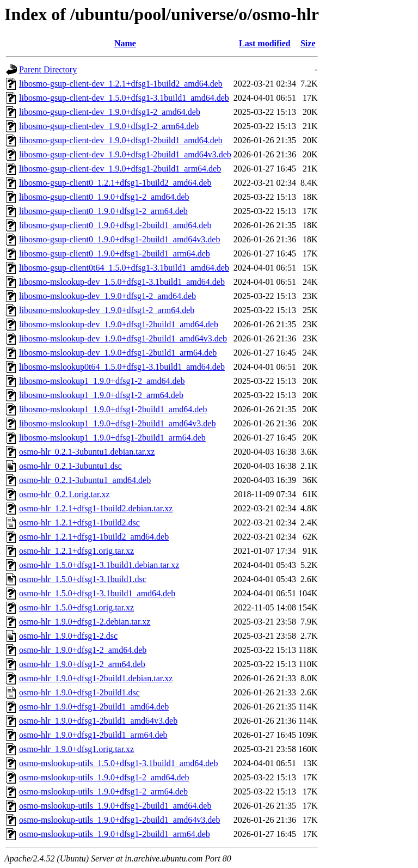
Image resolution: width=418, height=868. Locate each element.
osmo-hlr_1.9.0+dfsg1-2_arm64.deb (82, 664)
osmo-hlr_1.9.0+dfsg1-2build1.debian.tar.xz (96, 678)
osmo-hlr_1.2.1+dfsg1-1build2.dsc (79, 522)
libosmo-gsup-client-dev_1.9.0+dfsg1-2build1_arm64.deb (120, 169)
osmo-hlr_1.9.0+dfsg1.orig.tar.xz (76, 749)
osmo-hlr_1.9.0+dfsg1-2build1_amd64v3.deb (98, 721)
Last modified (265, 43)
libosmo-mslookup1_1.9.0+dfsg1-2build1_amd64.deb (113, 409)
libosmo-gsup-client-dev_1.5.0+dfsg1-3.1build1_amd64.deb (124, 98)
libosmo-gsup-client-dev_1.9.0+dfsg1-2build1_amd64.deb (121, 140)
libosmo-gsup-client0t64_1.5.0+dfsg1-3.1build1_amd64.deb (124, 268)
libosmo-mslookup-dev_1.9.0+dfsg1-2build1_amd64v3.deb (123, 338)
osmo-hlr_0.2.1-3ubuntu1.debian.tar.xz (87, 452)
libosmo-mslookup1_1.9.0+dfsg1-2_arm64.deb (101, 395)
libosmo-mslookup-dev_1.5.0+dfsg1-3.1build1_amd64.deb (122, 282)
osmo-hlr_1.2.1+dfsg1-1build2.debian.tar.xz (96, 508)
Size (308, 43)
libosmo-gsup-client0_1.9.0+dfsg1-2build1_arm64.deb (115, 253)
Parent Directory (48, 69)
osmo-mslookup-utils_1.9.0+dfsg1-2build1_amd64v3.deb (119, 820)
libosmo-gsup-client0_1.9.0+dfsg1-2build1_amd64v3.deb (119, 239)
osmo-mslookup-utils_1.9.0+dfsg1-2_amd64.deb (104, 777)
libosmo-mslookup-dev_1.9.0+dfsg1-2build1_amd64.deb (119, 324)
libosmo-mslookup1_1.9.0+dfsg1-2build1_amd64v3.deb (117, 423)
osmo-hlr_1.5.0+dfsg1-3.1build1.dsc (83, 579)
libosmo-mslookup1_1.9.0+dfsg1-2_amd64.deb (102, 381)
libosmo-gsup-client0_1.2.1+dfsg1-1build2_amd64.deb (115, 183)
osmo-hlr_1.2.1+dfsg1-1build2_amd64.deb (94, 537)
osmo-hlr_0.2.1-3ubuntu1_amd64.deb (85, 480)
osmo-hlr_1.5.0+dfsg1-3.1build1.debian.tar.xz (99, 565)
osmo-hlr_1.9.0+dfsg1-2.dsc (68, 636)
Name (125, 43)
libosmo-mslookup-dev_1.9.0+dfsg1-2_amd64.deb (107, 296)
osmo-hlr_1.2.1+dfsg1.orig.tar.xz (76, 551)
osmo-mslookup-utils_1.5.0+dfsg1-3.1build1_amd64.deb (118, 763)
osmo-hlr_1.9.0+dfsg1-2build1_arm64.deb (93, 735)
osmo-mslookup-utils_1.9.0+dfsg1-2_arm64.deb (103, 791)
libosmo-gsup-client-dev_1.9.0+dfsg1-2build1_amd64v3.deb (125, 154)
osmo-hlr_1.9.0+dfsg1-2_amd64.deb (83, 650)
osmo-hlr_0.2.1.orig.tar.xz (64, 494)
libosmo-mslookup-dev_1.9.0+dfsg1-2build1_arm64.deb (118, 353)
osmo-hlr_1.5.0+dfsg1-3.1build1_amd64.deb (97, 593)
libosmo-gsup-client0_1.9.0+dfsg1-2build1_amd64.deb (115, 225)
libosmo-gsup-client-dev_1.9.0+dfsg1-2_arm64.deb (109, 126)
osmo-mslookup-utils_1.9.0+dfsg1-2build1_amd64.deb (115, 806)
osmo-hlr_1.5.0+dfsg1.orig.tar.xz (76, 607)
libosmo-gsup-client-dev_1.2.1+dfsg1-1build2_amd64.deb (121, 84)
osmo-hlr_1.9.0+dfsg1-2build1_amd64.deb (94, 707)
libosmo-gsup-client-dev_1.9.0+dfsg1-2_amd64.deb (110, 112)
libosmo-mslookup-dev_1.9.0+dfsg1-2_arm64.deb (107, 310)
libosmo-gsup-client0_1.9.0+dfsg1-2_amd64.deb (104, 197)
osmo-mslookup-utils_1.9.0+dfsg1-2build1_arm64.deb (115, 834)
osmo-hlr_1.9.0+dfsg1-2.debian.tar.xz (85, 622)
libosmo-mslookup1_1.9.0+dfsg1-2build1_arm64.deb (112, 438)
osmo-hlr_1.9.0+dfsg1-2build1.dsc (79, 692)
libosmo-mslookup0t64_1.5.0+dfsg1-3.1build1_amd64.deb (122, 367)
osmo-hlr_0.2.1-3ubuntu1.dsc (70, 466)
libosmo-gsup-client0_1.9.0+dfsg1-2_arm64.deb (103, 211)
